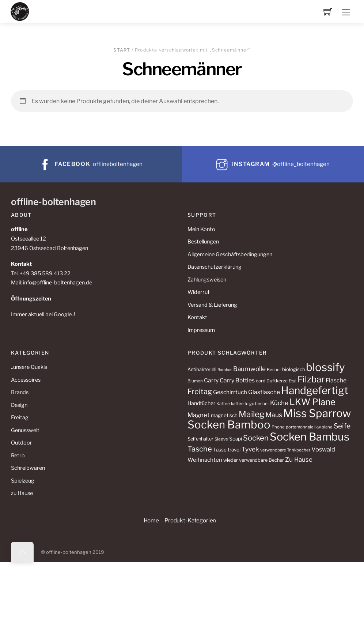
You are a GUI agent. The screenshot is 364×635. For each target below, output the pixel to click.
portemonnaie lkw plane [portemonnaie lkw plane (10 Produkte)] (309, 427)
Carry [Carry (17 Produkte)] (211, 380)
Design (19, 405)
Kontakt (197, 317)
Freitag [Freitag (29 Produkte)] (200, 392)
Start (122, 50)
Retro (18, 456)
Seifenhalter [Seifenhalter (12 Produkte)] (200, 439)
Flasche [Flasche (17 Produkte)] (336, 380)
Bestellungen (203, 242)
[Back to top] (22, 552)
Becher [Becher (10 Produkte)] (274, 370)
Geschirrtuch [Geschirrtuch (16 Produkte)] (230, 392)
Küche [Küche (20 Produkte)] (279, 403)
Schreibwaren (28, 468)
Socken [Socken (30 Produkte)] (256, 438)
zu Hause (22, 493)
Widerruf (198, 292)
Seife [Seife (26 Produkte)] (342, 426)
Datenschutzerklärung (215, 267)
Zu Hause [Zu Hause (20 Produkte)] (299, 460)
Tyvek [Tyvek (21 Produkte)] (250, 449)
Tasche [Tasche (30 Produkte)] (200, 449)
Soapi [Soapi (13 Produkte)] (236, 439)
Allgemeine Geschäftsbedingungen (230, 254)
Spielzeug (23, 481)
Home (151, 520)
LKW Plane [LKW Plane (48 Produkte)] (312, 402)
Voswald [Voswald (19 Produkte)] (323, 449)
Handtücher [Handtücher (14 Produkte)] (201, 403)
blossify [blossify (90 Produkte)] (325, 367)
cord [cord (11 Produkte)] (261, 381)
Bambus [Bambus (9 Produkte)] (225, 370)
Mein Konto (201, 229)
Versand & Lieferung (212, 305)
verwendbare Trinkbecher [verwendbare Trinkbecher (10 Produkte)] (285, 450)
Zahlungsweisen (207, 280)
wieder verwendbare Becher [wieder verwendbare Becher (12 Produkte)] (254, 460)
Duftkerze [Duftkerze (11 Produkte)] (277, 381)
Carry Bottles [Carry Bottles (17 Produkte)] (237, 380)
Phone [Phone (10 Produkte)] (278, 427)
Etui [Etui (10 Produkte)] (293, 381)
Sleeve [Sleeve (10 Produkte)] (221, 439)
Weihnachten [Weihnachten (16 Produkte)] (205, 460)
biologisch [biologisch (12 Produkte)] (293, 369)
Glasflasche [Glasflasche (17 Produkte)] (264, 392)
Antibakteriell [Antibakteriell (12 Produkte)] (202, 369)
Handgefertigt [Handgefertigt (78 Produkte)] (315, 390)
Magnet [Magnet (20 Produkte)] (199, 415)
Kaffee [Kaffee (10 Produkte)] (223, 404)
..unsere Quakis (29, 367)
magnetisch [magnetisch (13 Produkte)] (224, 415)
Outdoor (22, 443)
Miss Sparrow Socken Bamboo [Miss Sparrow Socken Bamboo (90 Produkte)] (269, 419)
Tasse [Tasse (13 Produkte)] (220, 450)
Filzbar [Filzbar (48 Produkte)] (311, 379)
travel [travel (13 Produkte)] (234, 450)
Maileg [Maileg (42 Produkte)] (252, 414)
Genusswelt (25, 430)
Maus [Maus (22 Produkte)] (274, 415)
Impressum (201, 330)
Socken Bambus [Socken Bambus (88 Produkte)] (310, 437)
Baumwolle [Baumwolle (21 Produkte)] (249, 369)
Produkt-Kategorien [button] (190, 520)
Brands (20, 392)
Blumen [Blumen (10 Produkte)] (195, 381)
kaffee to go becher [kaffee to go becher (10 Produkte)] (250, 404)
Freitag (20, 417)
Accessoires (26, 380)
